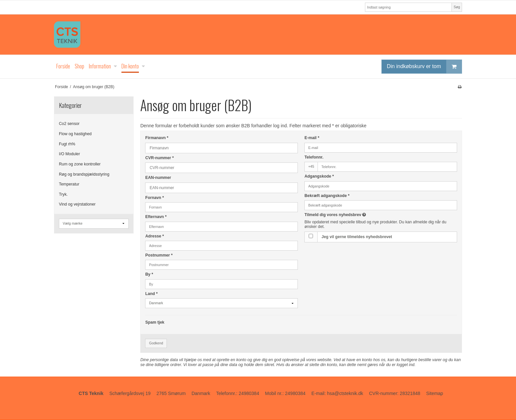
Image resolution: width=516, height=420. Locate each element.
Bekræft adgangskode (327, 196)
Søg (457, 7)
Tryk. (63, 194)
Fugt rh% (67, 144)
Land (151, 294)
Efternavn (156, 217)
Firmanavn (157, 138)
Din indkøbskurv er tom (425, 67)
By (149, 274)
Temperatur (69, 184)
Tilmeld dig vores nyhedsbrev (358, 215)
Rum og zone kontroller (80, 164)
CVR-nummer (159, 158)
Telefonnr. (314, 157)
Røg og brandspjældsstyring (84, 174)
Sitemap (435, 393)
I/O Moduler (69, 154)
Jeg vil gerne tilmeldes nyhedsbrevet (357, 237)
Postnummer (159, 255)
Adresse (155, 236)
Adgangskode (319, 176)
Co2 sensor (69, 124)
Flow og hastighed (75, 134)
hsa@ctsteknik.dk (345, 393)
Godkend (156, 343)
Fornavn (155, 198)
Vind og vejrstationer (77, 204)
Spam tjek (155, 322)
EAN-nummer (158, 178)
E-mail (312, 138)
